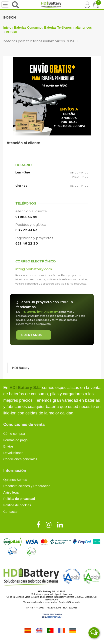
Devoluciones (13, 453)
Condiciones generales (20, 459)
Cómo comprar (14, 434)
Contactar (11, 512)
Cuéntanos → (34, 335)
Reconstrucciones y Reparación (27, 486)
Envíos (8, 446)
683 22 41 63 (26, 230)
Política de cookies (17, 505)
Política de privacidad (19, 499)
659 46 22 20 (27, 243)
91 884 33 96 (26, 217)
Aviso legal (11, 492)
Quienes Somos (15, 480)
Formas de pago (15, 440)
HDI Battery (21, 368)
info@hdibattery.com (34, 269)
